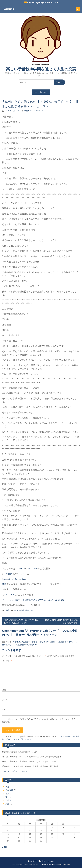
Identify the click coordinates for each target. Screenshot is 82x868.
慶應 (4, 584)
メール (5, 700)
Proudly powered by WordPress (26, 865)
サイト (5, 709)
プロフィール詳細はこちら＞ (15, 771)
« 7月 (4, 847)
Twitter (21, 568)
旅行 (7, 797)
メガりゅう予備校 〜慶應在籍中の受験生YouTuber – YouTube (33, 600)
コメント (7, 661)
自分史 (8, 800)
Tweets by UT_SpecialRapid (14, 579)
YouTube (32, 568)
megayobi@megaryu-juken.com (43, 2)
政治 (7, 793)
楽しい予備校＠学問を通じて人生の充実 (41, 69)
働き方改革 (19, 610)
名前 (4, 690)
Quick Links (9, 9)
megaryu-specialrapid (33, 111)
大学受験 (9, 790)
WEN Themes (64, 865)
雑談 (7, 804)
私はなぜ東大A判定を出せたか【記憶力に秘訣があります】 (21, 621)
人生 (7, 610)
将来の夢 (29, 610)
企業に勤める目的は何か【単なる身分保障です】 (61, 621)
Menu (41, 92)
